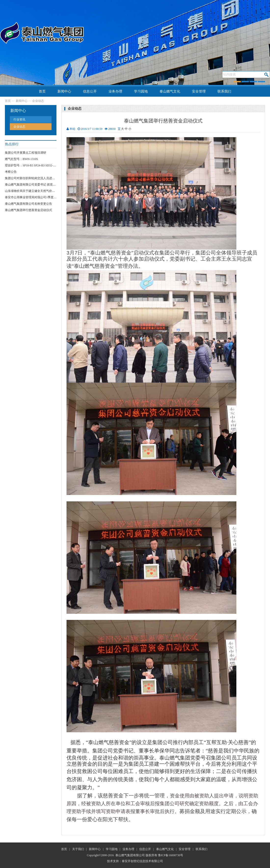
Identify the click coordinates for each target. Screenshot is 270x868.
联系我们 (224, 91)
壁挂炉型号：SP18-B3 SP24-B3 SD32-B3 (31, 165)
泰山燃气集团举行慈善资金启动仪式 (28, 210)
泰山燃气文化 (170, 91)
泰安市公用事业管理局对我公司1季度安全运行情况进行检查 (44, 197)
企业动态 (38, 101)
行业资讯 (19, 120)
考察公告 (11, 172)
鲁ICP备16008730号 (171, 855)
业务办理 (115, 91)
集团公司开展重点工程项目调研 (26, 153)
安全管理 (199, 91)
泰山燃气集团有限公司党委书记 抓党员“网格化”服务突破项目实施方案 (51, 185)
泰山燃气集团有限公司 (130, 855)
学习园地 (141, 91)
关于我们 (78, 849)
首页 (42, 91)
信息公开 (90, 91)
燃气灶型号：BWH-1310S (21, 159)
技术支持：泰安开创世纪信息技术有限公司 (135, 861)
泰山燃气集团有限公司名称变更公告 (28, 204)
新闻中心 (64, 91)
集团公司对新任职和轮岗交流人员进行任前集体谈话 (39, 178)
